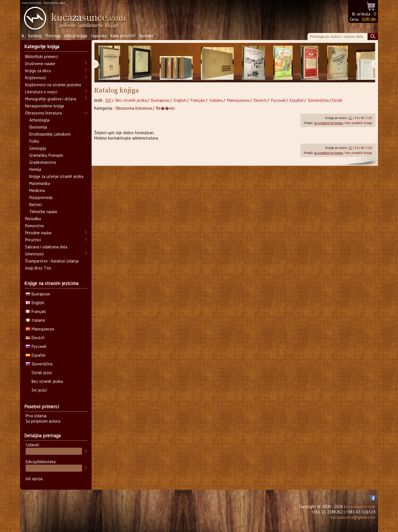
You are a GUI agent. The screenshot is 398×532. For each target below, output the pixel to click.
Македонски (238, 100)
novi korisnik (32, 3)
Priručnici (33, 240)
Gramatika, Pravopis (46, 155)
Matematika (40, 183)
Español (297, 100)
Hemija (35, 169)
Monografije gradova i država (51, 99)
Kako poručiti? (123, 36)
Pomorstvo (35, 226)
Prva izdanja (36, 416)
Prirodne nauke (38, 233)
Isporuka (99, 36)
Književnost (36, 78)
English (180, 100)
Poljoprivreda (41, 197)
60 (362, 118)
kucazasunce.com (360, 506)
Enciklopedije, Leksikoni (50, 134)
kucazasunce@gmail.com (353, 517)
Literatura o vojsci (41, 92)
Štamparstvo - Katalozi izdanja (52, 261)
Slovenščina (318, 100)
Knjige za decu (38, 71)
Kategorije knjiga (42, 47)
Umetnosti (34, 254)
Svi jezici (39, 390)
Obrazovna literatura (134, 108)
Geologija (38, 148)
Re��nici (166, 108)
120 (370, 118)
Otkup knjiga (76, 36)
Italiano (216, 100)
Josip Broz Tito (38, 268)
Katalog (35, 36)
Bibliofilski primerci (42, 57)
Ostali (337, 100)
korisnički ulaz (55, 3)
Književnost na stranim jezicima (53, 85)
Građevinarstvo (43, 162)
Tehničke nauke (43, 212)
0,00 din (369, 19)
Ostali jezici (42, 373)
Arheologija (39, 120)
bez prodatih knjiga (359, 123)
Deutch (260, 100)
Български (160, 100)
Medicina (37, 190)
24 (356, 118)
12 (350, 118)
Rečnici (36, 205)
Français (198, 100)
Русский (278, 100)
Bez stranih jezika (131, 100)
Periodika (33, 219)
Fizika (34, 141)
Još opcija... (36, 479)
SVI (108, 100)
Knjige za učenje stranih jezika (56, 176)
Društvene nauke (40, 64)
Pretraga (53, 36)
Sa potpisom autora (43, 421)
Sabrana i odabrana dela (46, 247)
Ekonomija (38, 127)
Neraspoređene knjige (45, 106)
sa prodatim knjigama (328, 123)
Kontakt (146, 36)
